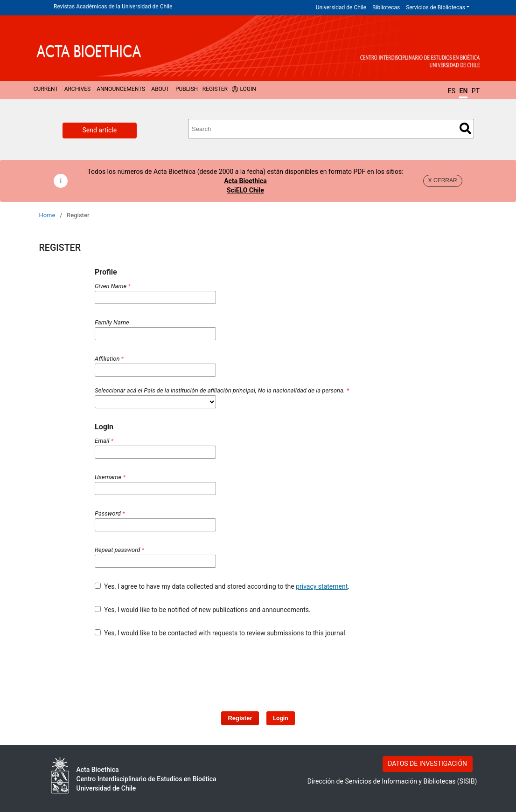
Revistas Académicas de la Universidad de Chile (113, 7)
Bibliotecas (386, 7)
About (160, 89)
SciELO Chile (245, 190)
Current (46, 89)
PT (476, 91)
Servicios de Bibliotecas (436, 7)
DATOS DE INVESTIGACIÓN (427, 764)
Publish (187, 89)
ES (452, 91)
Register (215, 89)
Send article (100, 130)
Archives (77, 89)
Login (248, 89)
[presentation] (241, 670)
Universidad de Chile (341, 7)
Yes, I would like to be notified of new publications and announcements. (203, 610)
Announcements (121, 89)
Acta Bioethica (245, 181)
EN (463, 91)
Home (47, 215)
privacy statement (322, 586)
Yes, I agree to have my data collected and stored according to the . (222, 586)
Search (465, 128)
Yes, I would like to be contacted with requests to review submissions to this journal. (221, 633)
